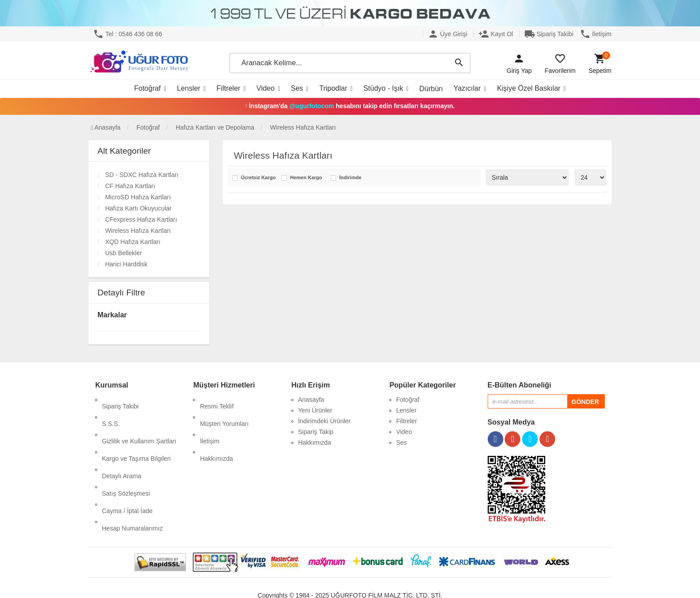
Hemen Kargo (306, 178)
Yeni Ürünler (315, 410)
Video (266, 88)
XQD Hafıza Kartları (133, 242)
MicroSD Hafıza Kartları (138, 197)
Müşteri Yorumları (224, 410)
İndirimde (350, 178)
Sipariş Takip (316, 432)
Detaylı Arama (122, 442)
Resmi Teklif (217, 400)
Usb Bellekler (123, 253)
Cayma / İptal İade (127, 464)
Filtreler (228, 88)
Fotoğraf (148, 88)
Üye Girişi (448, 34)
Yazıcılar (467, 88)
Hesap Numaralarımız (132, 475)
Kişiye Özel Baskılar (529, 88)
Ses (297, 88)
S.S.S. (111, 410)
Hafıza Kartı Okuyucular (138, 208)
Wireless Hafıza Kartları (138, 231)
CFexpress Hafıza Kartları (141, 219)
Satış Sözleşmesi (126, 453)
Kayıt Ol (496, 34)
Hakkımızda (216, 432)
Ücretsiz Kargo (258, 178)
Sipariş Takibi (549, 34)
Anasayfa (106, 127)
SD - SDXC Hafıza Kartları (142, 175)
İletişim (596, 34)
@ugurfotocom (312, 106)
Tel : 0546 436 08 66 (128, 34)
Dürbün (431, 89)
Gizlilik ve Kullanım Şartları (139, 421)
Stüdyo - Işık (383, 88)
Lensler (189, 88)
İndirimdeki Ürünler (324, 421)
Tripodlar (333, 88)
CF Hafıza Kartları (130, 186)
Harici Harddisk (126, 264)
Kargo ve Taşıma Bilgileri (136, 432)
